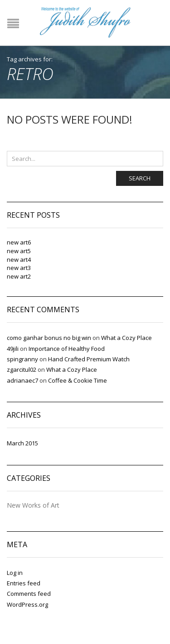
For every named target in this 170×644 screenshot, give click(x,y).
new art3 (19, 268)
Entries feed (24, 583)
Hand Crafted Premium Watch (89, 359)
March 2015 (22, 443)
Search (140, 178)
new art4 (19, 260)
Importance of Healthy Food (67, 349)
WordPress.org (27, 604)
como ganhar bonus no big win (49, 338)
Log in (15, 573)
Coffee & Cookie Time (78, 380)
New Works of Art (33, 506)
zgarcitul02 (22, 369)
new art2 (19, 276)
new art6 (19, 242)
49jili (13, 349)
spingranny (22, 359)
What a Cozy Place (126, 338)
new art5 (19, 251)
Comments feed (29, 594)
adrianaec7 (22, 380)
